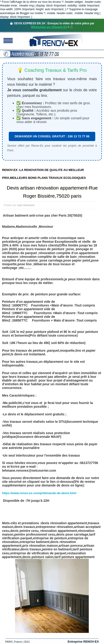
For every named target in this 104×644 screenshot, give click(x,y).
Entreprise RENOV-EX (83, 642)
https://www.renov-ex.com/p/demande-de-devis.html (39, 493)
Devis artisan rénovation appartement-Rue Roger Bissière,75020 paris (52, 192)
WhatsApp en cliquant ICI (49, 27)
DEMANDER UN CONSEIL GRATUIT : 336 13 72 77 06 (52, 136)
